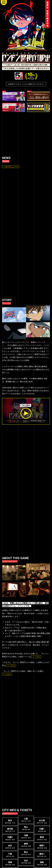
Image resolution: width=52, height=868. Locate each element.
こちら (36, 657)
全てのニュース (11, 167)
